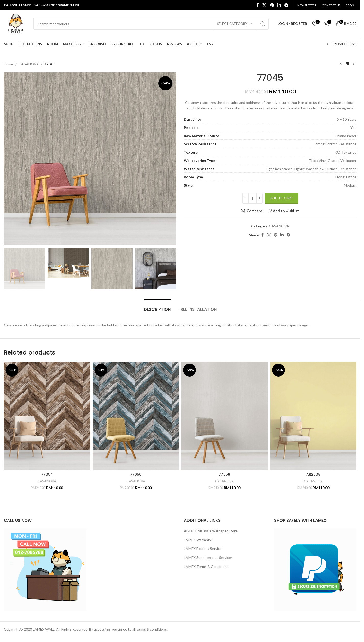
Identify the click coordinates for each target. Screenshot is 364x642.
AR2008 (313, 474)
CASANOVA (29, 64)
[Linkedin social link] (279, 5)
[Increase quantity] (259, 198)
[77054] (47, 416)
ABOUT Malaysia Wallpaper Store (211, 531)
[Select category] (235, 24)
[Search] (151, 24)
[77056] (136, 416)
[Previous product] (341, 64)
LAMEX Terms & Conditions (206, 566)
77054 (47, 474)
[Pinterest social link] (272, 5)
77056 (136, 474)
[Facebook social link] (258, 5)
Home (9, 64)
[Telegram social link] (286, 5)
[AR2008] (313, 416)
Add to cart (282, 198)
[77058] (225, 416)
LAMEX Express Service (203, 549)
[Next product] (353, 64)
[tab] (157, 307)
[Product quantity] (252, 198)
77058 (224, 474)
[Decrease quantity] (245, 198)
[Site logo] (16, 23)
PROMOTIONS (344, 44)
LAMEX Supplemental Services (208, 557)
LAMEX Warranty (198, 540)
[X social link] (265, 5)
